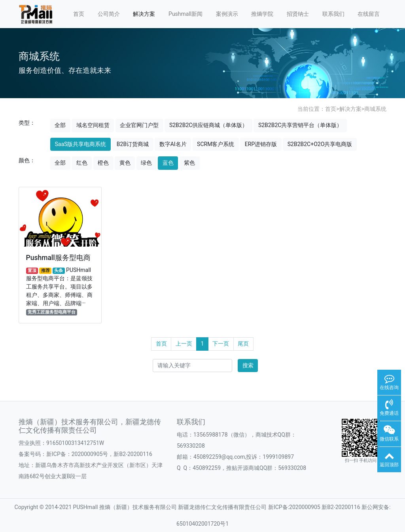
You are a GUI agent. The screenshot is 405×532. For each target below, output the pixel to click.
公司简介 (109, 14)
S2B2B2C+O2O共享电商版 (320, 144)
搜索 (248, 365)
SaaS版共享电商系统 (80, 144)
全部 (60, 125)
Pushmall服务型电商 (58, 257)
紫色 (189, 163)
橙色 (103, 163)
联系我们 (333, 14)
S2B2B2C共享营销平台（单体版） (300, 125)
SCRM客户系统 (216, 144)
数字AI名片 (173, 144)
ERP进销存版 (261, 144)
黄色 (125, 163)
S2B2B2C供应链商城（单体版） (208, 125)
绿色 (146, 163)
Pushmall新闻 (185, 14)
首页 (79, 14)
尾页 (243, 344)
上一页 (184, 344)
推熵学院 (262, 14)
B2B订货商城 (133, 144)
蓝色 (168, 163)
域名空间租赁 (93, 125)
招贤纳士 (298, 14)
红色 (82, 163)
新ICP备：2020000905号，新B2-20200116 (99, 454)
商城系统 (375, 109)
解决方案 (144, 14)
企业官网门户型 (139, 125)
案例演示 (227, 14)
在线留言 (369, 14)
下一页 (221, 344)
